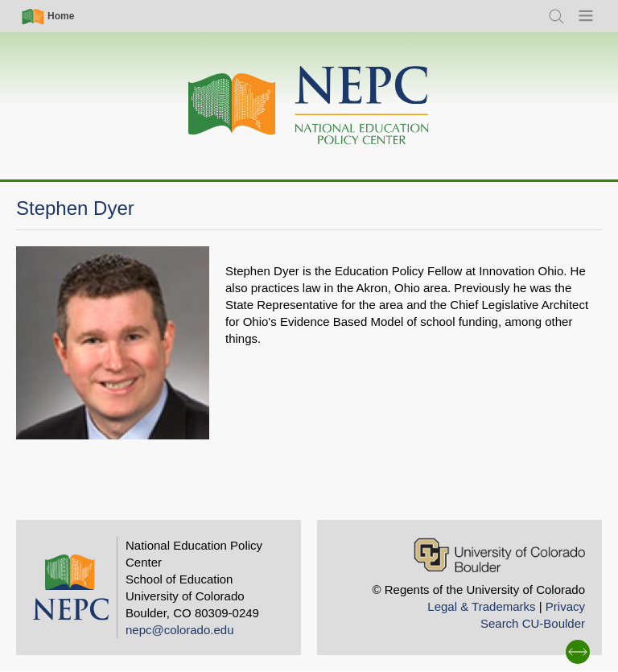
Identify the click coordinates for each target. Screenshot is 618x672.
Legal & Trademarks (481, 606)
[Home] (309, 106)
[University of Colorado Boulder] (499, 555)
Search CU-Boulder (533, 623)
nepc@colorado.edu (180, 630)
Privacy (565, 606)
